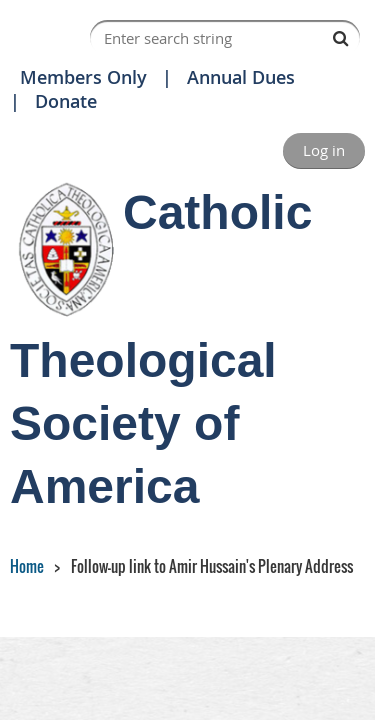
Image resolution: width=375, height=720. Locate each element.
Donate (66, 101)
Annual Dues (241, 77)
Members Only (83, 77)
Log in (324, 150)
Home (27, 566)
